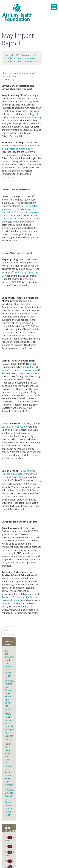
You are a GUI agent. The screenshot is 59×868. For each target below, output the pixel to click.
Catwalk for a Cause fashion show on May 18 (21, 368)
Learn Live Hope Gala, (14, 427)
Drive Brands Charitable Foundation (18, 472)
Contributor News (27, 58)
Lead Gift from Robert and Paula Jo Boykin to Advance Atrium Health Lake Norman (9, 764)
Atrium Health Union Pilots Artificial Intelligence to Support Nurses (10, 726)
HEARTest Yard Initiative (23, 313)
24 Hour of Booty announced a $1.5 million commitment (21, 147)
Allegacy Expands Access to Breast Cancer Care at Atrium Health (9, 802)
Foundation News (13, 61)
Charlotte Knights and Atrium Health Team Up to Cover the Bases (9, 695)
